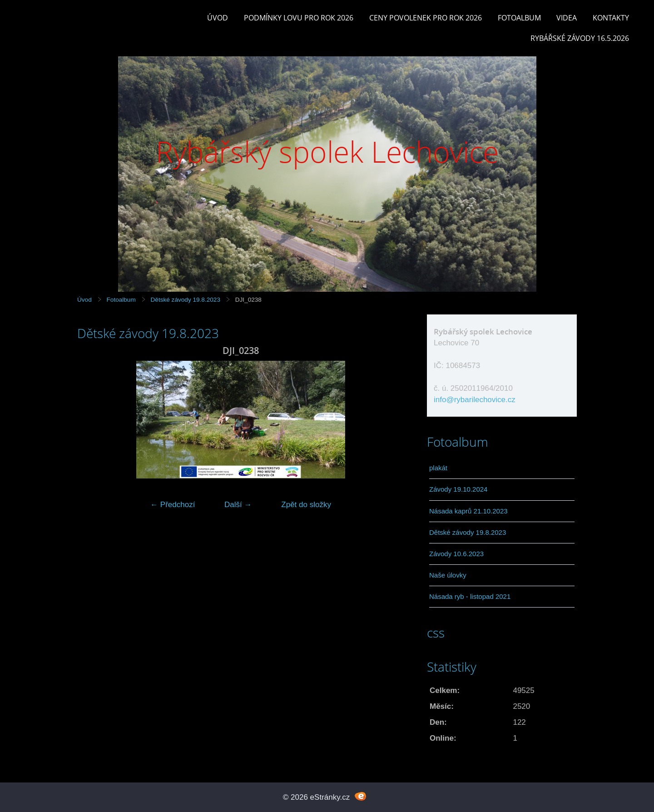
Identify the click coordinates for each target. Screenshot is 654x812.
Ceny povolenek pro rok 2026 (426, 18)
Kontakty (611, 18)
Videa (567, 18)
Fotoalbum (519, 18)
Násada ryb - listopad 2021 (470, 596)
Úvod (218, 18)
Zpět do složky (306, 505)
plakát (438, 468)
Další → (238, 505)
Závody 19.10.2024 (458, 489)
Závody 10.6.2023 (456, 554)
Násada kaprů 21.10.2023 (468, 511)
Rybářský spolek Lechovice (327, 152)
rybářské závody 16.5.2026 (580, 38)
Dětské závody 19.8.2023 (186, 300)
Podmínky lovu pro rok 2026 (299, 18)
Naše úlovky (448, 575)
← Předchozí (173, 505)
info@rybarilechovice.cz (475, 400)
